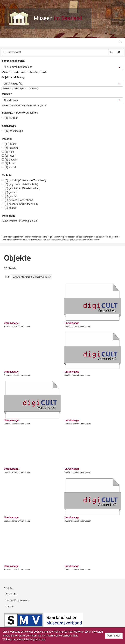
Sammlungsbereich (13, 61)
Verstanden (114, 636)
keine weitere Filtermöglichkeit (20, 221)
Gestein (10, 160)
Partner (10, 606)
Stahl (9, 144)
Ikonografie (9, 216)
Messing (10, 148)
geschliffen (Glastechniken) (21, 188)
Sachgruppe (9, 126)
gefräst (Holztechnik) (17, 200)
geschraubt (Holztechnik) (20, 204)
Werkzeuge (12, 131)
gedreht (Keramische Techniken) (24, 180)
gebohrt (10, 196)
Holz (8, 152)
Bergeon (10, 118)
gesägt (9, 208)
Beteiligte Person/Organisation (20, 113)
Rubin (9, 156)
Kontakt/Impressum (17, 600)
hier (43, 640)
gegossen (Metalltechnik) (20, 184)
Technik (7, 175)
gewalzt (10, 192)
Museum (7, 94)
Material (7, 139)
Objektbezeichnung (13, 77)
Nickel (9, 167)
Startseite (11, 594)
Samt (8, 164)
